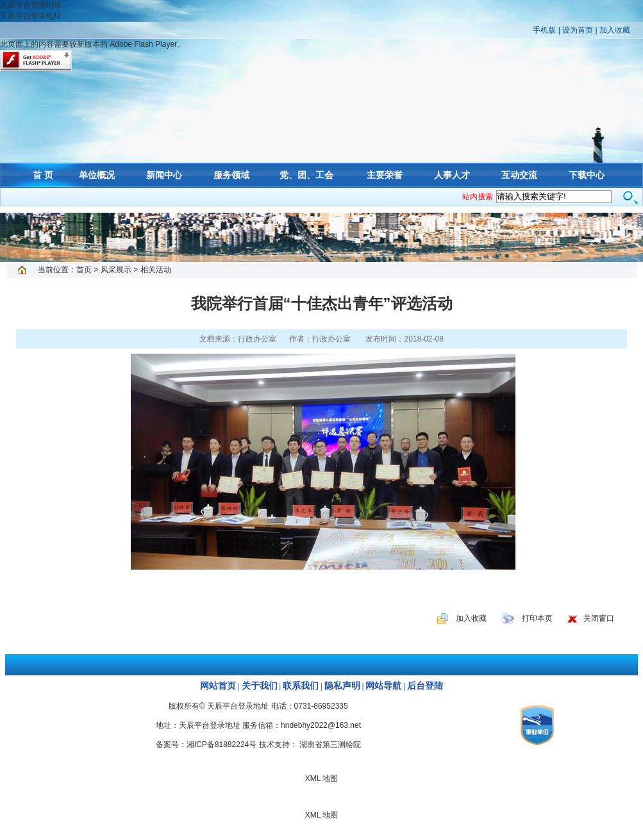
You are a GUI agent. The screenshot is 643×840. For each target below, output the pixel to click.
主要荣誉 (385, 175)
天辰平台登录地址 (31, 5)
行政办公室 (331, 339)
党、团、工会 (306, 175)
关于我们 (260, 686)
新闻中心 (164, 175)
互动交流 (519, 175)
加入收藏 (615, 30)
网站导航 (383, 686)
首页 (84, 270)
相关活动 (156, 270)
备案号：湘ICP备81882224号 (206, 745)
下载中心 (587, 175)
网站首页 (218, 686)
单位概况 (97, 175)
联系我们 (301, 686)
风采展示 (116, 270)
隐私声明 (342, 686)
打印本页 (537, 618)
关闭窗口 (599, 618)
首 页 (43, 175)
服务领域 (231, 175)
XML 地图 (322, 237)
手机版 (544, 30)
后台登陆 (425, 686)
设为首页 (578, 30)
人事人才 (452, 175)
